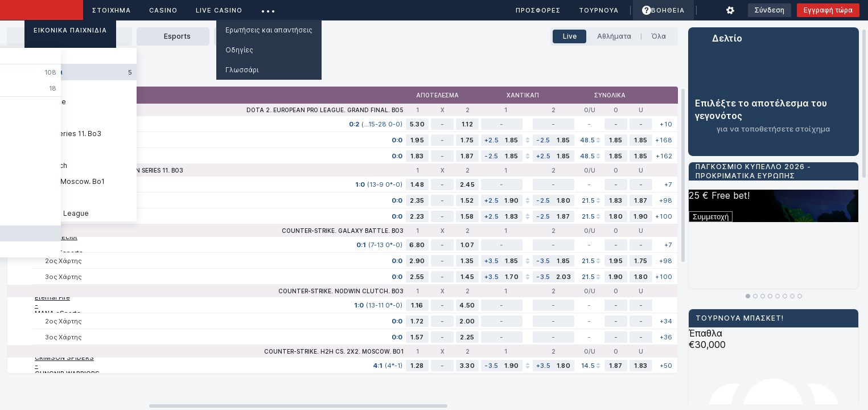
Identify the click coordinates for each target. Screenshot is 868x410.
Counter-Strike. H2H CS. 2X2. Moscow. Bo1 (334, 351)
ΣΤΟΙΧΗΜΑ (112, 10)
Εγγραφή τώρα (828, 10)
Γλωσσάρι (242, 70)
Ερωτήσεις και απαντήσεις (269, 30)
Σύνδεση (770, 10)
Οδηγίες (239, 50)
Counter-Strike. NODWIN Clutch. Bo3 (341, 291)
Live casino (219, 10)
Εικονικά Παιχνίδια (70, 30)
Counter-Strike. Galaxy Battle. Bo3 (343, 231)
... (268, 8)
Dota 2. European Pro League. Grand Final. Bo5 (325, 110)
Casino (163, 10)
